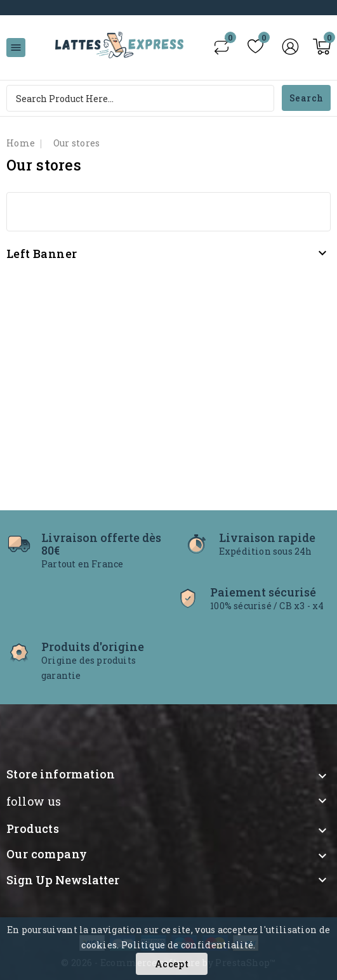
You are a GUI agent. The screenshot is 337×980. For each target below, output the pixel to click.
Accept (172, 964)
